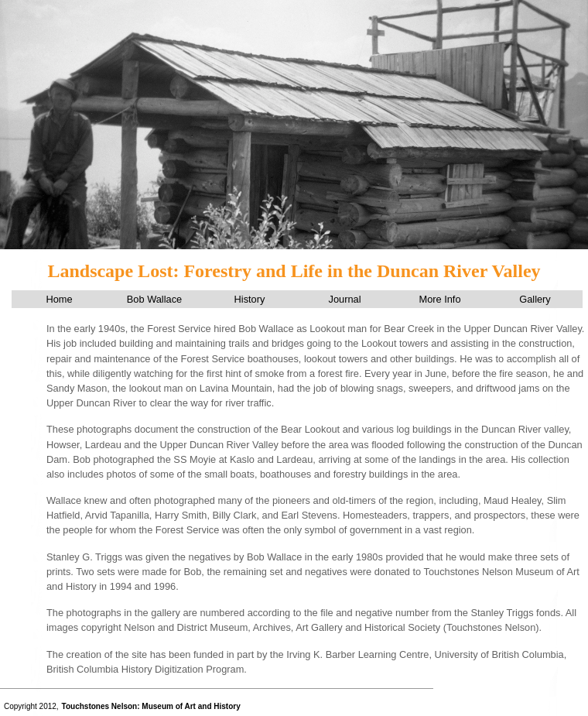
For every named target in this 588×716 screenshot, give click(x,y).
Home (59, 299)
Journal (345, 299)
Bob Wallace (154, 299)
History (250, 299)
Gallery (535, 299)
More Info (439, 299)
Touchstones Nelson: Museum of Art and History (151, 706)
